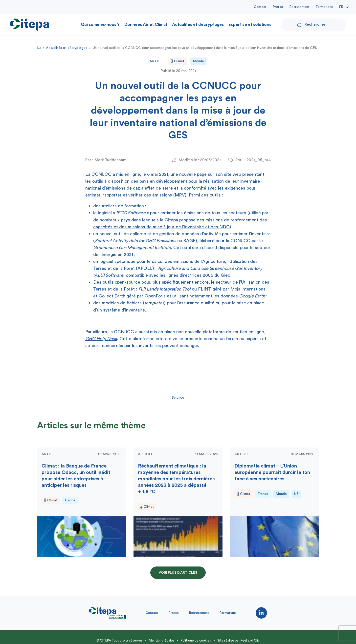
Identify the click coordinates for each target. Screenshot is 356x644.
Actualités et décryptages (198, 25)
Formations (324, 7)
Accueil (39, 47)
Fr (341, 7)
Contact (260, 7)
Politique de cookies (196, 640)
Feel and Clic (250, 640)
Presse (278, 7)
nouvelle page (193, 174)
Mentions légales (162, 640)
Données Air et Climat (146, 25)
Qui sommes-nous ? (100, 25)
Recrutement (300, 7)
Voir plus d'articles (178, 573)
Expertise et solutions (250, 25)
